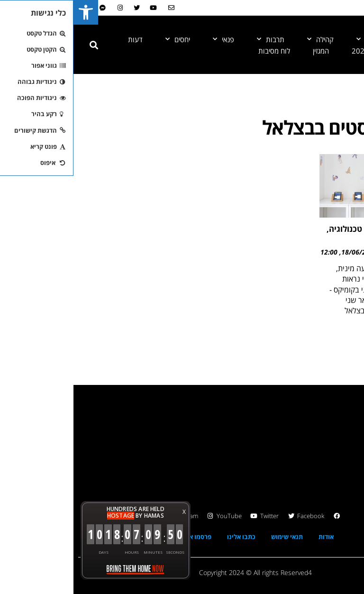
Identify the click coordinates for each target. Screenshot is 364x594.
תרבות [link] (197, 39)
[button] (20, 45)
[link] (12, 12)
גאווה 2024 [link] (295, 51)
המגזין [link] (247, 51)
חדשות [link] (297, 39)
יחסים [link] (104, 39)
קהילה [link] (247, 39)
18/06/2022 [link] (286, 252)
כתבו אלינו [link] (168, 537)
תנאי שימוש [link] (214, 537)
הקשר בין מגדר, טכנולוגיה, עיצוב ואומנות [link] (299, 233)
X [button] (111, 512)
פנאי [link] (150, 39)
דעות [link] (62, 39)
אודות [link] (253, 537)
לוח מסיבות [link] (201, 51)
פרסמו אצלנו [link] (121, 537)
